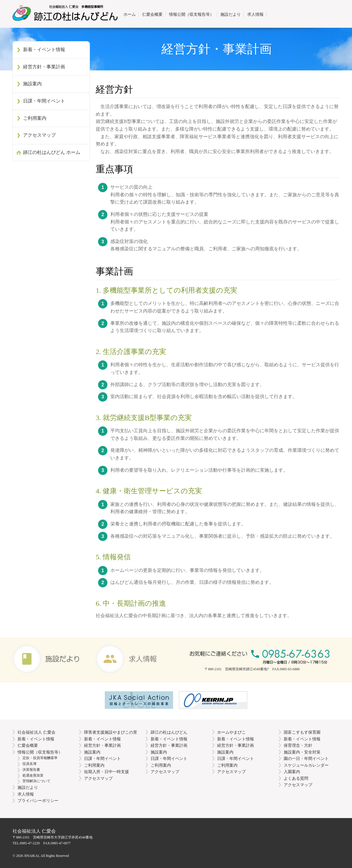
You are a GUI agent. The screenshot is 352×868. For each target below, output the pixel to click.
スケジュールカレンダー (306, 765)
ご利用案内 (35, 118)
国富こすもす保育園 (302, 732)
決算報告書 (31, 770)
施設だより (231, 14)
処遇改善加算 (33, 775)
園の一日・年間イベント (306, 758)
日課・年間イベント (44, 101)
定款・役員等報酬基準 (40, 758)
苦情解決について (36, 781)
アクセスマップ (39, 135)
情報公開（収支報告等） (191, 14)
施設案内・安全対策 (302, 752)
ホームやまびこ (231, 732)
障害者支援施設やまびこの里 (111, 732)
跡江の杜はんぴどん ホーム (52, 152)
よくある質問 (296, 778)
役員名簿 (29, 764)
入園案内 (292, 772)
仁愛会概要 (152, 14)
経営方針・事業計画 (44, 67)
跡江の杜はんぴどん (169, 732)
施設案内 (32, 84)
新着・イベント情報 (44, 50)
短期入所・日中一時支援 (107, 772)
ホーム (130, 14)
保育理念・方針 (298, 745)
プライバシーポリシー (38, 801)
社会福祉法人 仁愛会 (36, 732)
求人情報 (255, 14)
